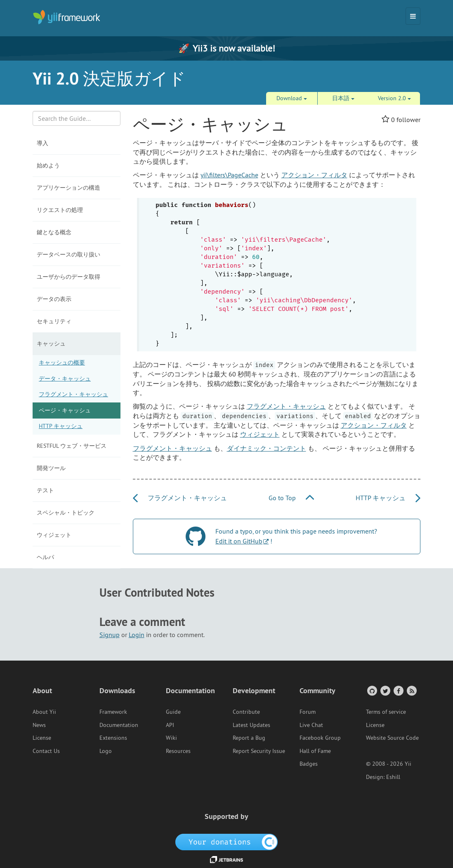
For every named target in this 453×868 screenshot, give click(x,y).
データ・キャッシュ (65, 379)
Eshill (393, 777)
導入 (42, 143)
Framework (113, 712)
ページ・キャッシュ (65, 410)
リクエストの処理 (60, 210)
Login (137, 635)
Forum (308, 712)
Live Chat (311, 725)
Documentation (119, 725)
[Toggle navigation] (413, 16)
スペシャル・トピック (66, 513)
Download (292, 98)
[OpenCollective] (227, 841)
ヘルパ (45, 557)
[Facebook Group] (398, 690)
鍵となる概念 (54, 232)
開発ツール (51, 468)
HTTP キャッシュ (61, 426)
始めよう (48, 165)
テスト (45, 490)
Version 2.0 (394, 98)
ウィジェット (54, 535)
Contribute (246, 712)
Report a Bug (249, 738)
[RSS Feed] (411, 690)
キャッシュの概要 (62, 362)
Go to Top (291, 498)
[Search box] (77, 118)
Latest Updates (251, 725)
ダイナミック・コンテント (267, 448)
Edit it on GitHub (239, 541)
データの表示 (54, 299)
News (39, 725)
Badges (309, 764)
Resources (178, 751)
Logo (106, 751)
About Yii (44, 712)
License (42, 738)
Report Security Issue (259, 751)
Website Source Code (392, 738)
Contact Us (46, 751)
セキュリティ (54, 321)
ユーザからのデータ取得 (68, 277)
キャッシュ (51, 343)
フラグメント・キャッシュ (73, 394)
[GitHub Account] (372, 690)
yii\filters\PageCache (229, 175)
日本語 (343, 98)
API (170, 725)
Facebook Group (320, 738)
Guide (173, 712)
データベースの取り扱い (68, 254)
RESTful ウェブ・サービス (72, 446)
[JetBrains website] (226, 859)
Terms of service (386, 712)
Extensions (113, 738)
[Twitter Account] (385, 690)
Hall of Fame (315, 751)
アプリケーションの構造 (68, 188)
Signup (110, 635)
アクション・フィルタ (314, 175)
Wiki (171, 738)
